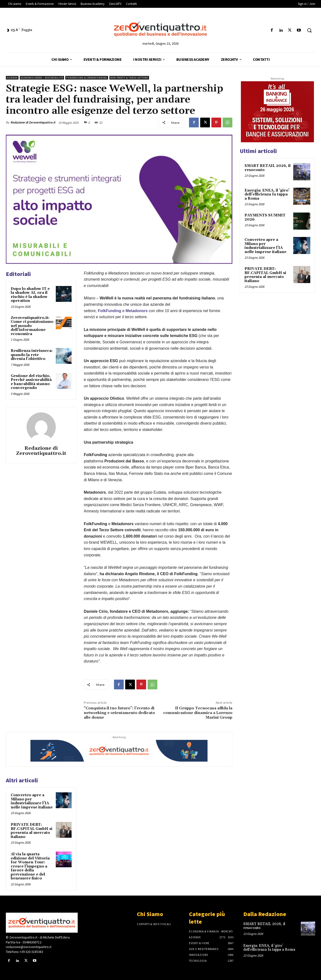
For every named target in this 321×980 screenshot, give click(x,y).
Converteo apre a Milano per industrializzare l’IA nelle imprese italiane (32, 801)
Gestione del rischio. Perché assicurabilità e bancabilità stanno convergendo (31, 382)
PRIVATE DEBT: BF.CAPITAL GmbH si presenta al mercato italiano (32, 831)
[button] (309, 30)
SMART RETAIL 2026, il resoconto (268, 168)
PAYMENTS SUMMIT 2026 (265, 217)
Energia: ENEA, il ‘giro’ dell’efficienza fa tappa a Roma (267, 194)
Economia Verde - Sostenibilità (42, 78)
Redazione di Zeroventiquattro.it (33, 122)
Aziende (12, 78)
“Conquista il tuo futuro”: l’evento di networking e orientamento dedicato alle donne (119, 713)
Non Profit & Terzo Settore (129, 78)
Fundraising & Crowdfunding (87, 78)
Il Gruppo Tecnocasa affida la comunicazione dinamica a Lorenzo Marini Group (198, 713)
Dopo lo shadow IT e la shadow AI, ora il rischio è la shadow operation (30, 295)
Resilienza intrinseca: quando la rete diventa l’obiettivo (32, 355)
